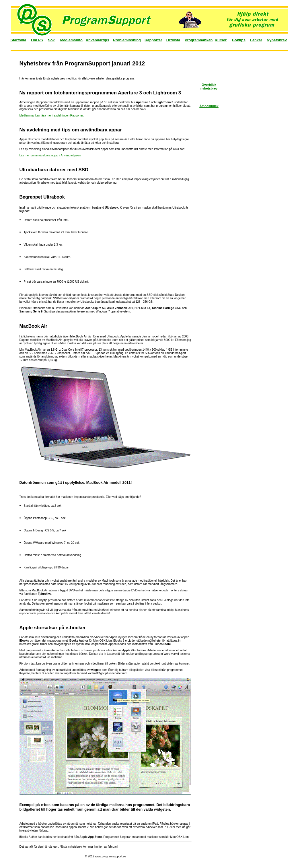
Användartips (98, 40)
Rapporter (153, 40)
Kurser (221, 40)
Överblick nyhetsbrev (209, 87)
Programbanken (199, 40)
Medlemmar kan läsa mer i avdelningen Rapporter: (52, 115)
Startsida (18, 40)
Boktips (239, 40)
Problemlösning (127, 40)
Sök (51, 40)
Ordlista (173, 40)
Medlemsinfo (71, 40)
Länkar (256, 40)
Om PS (37, 40)
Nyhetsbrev (277, 40)
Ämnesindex (209, 106)
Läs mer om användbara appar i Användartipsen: (50, 155)
